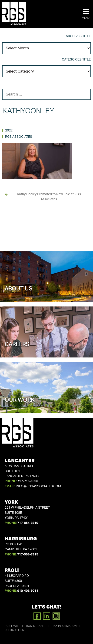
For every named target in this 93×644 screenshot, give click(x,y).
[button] (86, 14)
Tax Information (64, 626)
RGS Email (12, 626)
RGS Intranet (36, 626)
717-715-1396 (28, 481)
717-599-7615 (28, 555)
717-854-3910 (28, 523)
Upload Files (14, 630)
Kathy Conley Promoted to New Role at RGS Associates (49, 197)
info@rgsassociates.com (38, 486)
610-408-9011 (28, 591)
